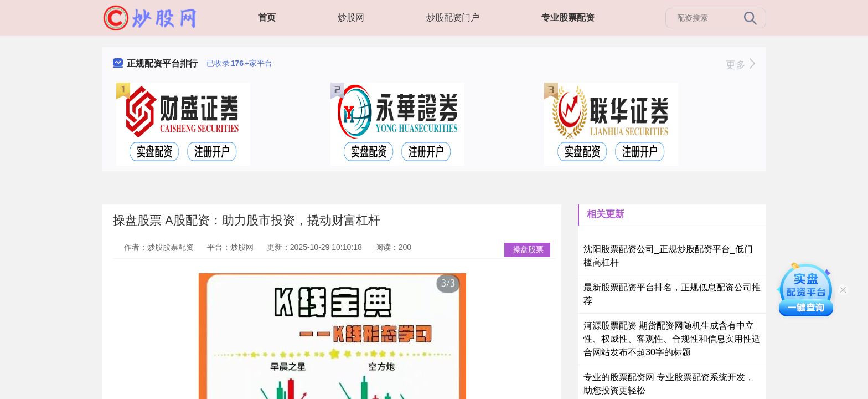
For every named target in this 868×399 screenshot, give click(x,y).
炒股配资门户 (453, 17)
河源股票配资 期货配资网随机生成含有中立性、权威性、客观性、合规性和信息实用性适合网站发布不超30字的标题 (672, 339)
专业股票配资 (568, 17)
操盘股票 (528, 249)
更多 (740, 65)
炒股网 (351, 17)
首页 (267, 17)
